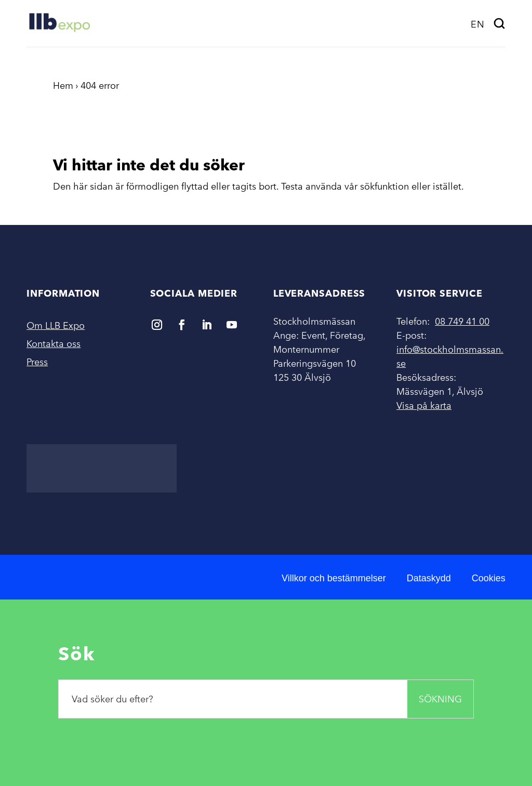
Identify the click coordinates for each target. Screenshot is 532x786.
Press (37, 362)
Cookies (489, 578)
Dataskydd (429, 578)
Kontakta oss (54, 344)
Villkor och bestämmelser (334, 578)
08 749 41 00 (462, 321)
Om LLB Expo (56, 325)
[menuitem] (478, 24)
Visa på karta (424, 405)
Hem (63, 85)
